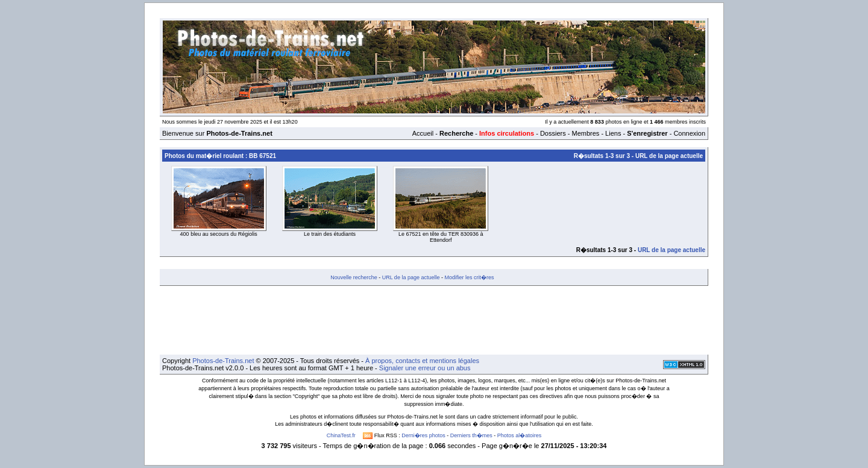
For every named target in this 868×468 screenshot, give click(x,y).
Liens (613, 133)
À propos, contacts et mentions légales (422, 361)
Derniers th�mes (471, 435)
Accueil (423, 133)
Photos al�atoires (520, 435)
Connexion (689, 133)
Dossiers (553, 133)
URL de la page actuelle (669, 156)
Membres (585, 133)
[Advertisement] (434, 320)
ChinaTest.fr (341, 435)
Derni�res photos (423, 435)
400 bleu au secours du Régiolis (219, 234)
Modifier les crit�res (469, 277)
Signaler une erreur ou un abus (425, 368)
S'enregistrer (647, 133)
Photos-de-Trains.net (223, 361)
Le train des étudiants (330, 234)
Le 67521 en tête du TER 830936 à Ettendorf (441, 237)
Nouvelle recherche (354, 277)
